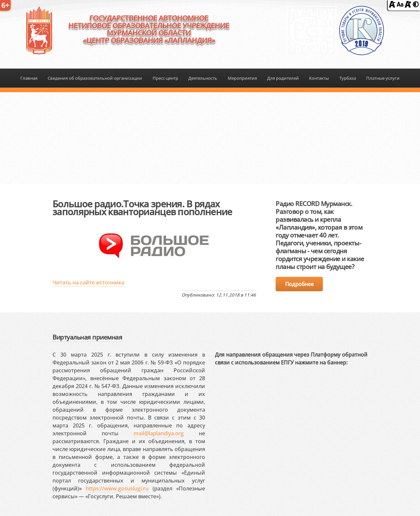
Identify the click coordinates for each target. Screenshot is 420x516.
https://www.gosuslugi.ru (117, 488)
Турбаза (348, 78)
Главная (29, 78)
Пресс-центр (165, 78)
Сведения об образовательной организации (95, 78)
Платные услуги (383, 78)
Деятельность (203, 78)
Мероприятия (242, 78)
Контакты (319, 78)
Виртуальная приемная (87, 337)
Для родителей (283, 78)
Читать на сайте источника (88, 282)
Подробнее (299, 284)
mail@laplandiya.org (159, 433)
